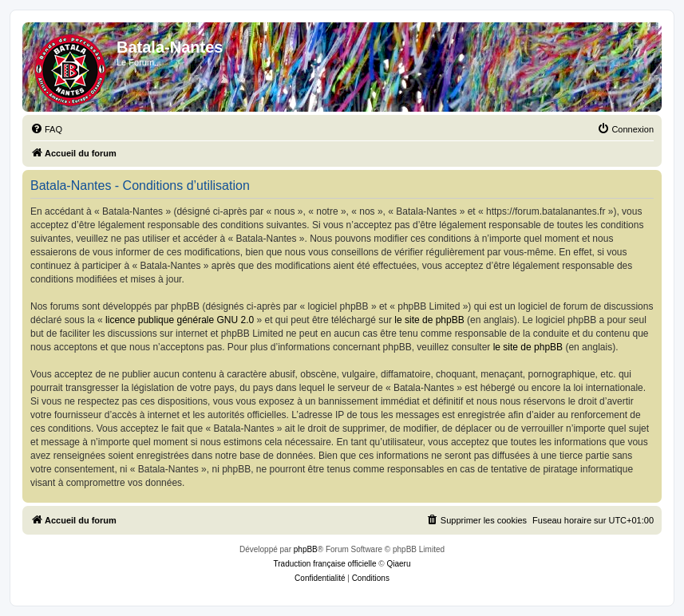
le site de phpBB (429, 320)
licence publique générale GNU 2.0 (180, 320)
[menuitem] (46, 129)
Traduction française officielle (325, 564)
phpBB (306, 549)
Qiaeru (398, 564)
